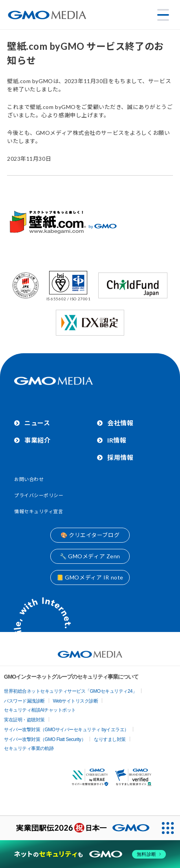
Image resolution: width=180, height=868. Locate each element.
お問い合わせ (29, 479)
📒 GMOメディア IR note (90, 577)
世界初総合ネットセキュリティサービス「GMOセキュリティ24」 (71, 691)
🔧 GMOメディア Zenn (90, 556)
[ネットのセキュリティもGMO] (90, 854)
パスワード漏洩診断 (24, 701)
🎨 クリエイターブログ (90, 535)
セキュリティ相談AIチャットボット (40, 710)
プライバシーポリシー (39, 495)
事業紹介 (37, 440)
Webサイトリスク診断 (76, 701)
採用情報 (120, 457)
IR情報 (117, 440)
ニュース (37, 423)
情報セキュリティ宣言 (39, 511)
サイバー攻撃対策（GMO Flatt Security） (45, 739)
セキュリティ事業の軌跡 (29, 748)
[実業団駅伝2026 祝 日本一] (78, 828)
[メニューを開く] (163, 15)
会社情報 (120, 423)
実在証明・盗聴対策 (24, 720)
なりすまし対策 (110, 739)
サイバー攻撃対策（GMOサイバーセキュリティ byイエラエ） (66, 730)
